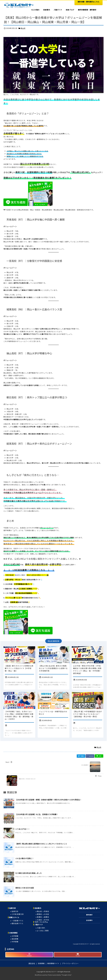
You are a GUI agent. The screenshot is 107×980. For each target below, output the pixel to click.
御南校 (39, 914)
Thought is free (66, 975)
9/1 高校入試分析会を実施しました (29, 873)
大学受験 (15, 936)
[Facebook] (90, 756)
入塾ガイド (39, 925)
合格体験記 (13, 933)
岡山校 (23, 28)
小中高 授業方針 (18, 914)
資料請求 (89, 915)
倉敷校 (46, 917)
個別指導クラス (17, 923)
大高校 (39, 920)
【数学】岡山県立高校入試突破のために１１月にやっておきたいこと (41, 844)
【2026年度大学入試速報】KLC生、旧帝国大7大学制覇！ (37, 814)
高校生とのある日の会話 (25, 888)
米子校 (46, 920)
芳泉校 (46, 911)
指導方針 (13, 908)
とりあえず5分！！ (23, 829)
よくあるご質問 (43, 931)
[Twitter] (81, 756)
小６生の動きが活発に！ (25, 858)
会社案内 (89, 920)
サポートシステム (41, 922)
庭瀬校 (39, 917)
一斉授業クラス (17, 921)
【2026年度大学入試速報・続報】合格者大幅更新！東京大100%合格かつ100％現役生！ (48, 800)
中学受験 (15, 942)
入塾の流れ (41, 928)
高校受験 (15, 939)
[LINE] (99, 756)
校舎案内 (38, 908)
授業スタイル (14, 917)
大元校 (46, 914)
